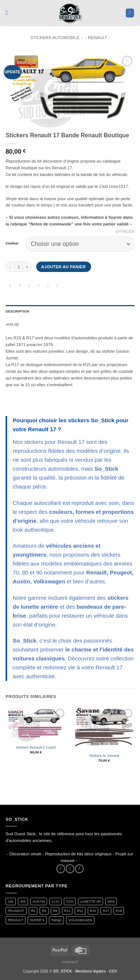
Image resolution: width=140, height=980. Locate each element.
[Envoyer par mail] (39, 286)
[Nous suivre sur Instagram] (70, 869)
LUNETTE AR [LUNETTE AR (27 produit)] (91, 901)
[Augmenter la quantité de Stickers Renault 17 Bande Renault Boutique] (27, 267)
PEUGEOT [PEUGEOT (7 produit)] (16, 911)
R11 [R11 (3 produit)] (67, 911)
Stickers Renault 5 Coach (36, 747)
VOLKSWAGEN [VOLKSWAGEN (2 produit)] (80, 920)
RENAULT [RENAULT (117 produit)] (15, 920)
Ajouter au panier (64, 267)
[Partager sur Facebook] (20, 286)
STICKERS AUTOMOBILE (55, 38)
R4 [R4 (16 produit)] (33, 911)
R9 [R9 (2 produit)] (55, 911)
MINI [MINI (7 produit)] (111, 901)
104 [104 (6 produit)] (11, 901)
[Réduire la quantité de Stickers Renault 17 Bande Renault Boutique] (10, 267)
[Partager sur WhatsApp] (10, 286)
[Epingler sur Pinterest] (48, 286)
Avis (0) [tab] (12, 324)
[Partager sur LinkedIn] (57, 286)
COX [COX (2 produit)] (70, 901)
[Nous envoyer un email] (79, 869)
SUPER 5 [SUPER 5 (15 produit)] (37, 920)
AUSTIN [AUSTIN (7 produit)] (39, 901)
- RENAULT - (98, 38)
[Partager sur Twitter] (29, 286)
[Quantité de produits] (19, 267)
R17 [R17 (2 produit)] (106, 911)
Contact (70, 962)
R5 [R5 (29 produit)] (44, 911)
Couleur (12, 244)
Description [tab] (17, 311)
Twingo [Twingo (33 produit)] (56, 920)
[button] (9, 13)
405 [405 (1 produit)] (23, 901)
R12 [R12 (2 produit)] (80, 911)
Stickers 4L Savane (104, 755)
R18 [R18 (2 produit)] (119, 911)
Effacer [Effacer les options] (125, 231)
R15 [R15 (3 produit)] (93, 911)
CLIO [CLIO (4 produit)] (55, 901)
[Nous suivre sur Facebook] (61, 869)
